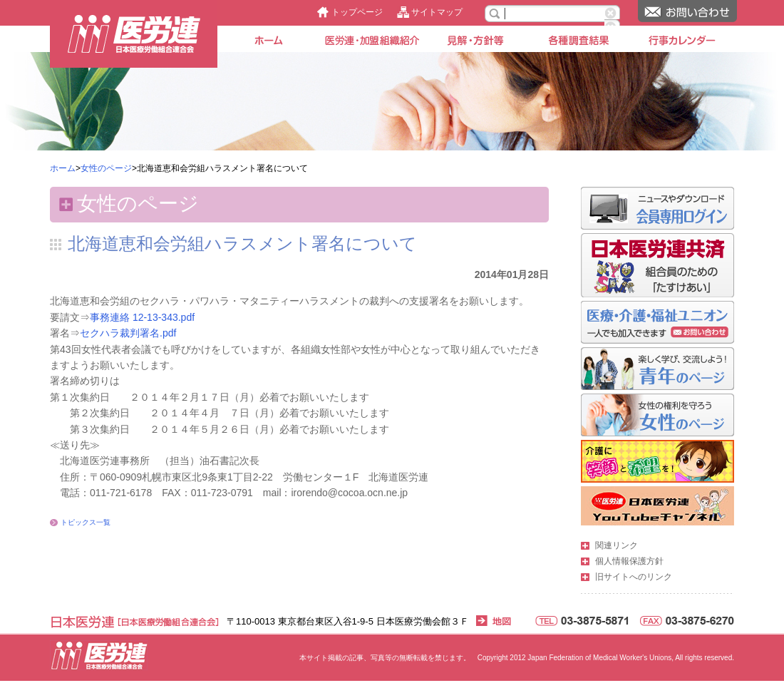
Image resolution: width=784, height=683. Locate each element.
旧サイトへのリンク (634, 577)
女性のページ (106, 168)
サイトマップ (437, 12)
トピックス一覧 (86, 522)
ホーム (63, 168)
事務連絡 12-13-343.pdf (142, 317)
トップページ (357, 12)
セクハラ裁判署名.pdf (128, 333)
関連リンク (617, 545)
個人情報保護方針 (629, 561)
